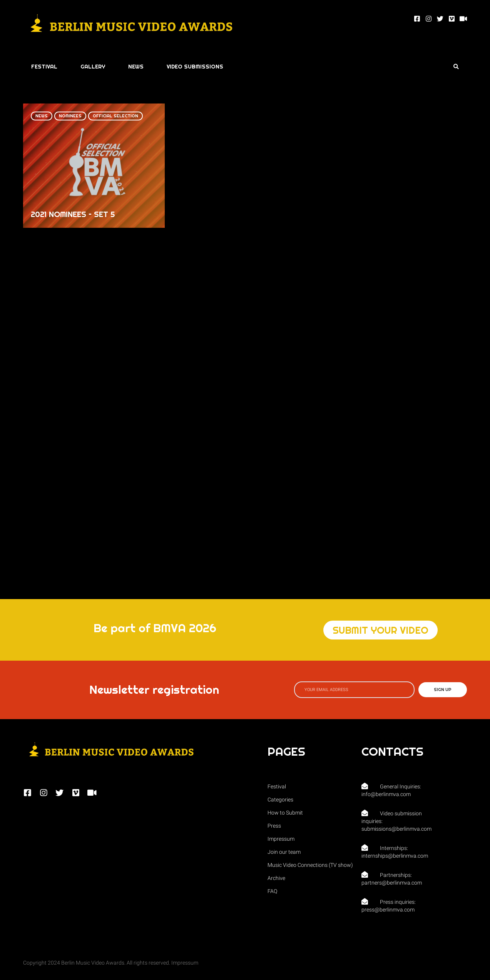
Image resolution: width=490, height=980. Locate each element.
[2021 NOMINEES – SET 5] (94, 166)
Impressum (185, 963)
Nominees (70, 116)
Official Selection (115, 116)
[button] (380, 630)
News (42, 116)
